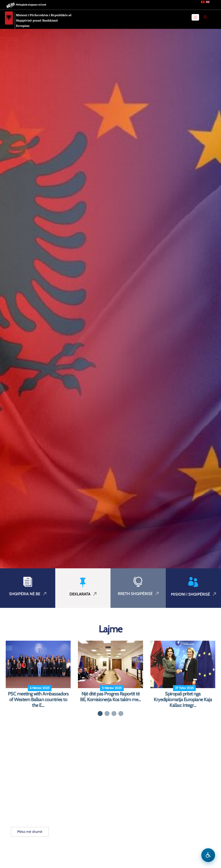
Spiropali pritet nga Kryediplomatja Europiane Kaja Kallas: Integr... (183, 700)
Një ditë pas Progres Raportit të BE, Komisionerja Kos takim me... (110, 697)
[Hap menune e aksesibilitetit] (208, 855)
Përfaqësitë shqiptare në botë (31, 5)
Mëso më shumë (30, 832)
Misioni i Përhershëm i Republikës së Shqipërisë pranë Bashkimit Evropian (44, 20)
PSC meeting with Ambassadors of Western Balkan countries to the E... (38, 700)
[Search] (205, 17)
